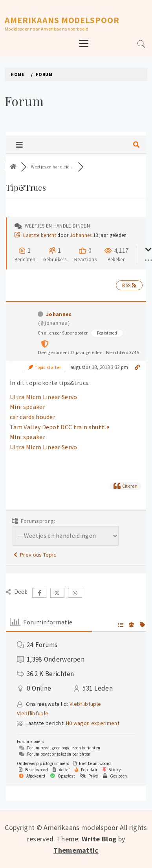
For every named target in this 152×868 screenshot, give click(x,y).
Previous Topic (35, 555)
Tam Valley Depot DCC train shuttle (60, 427)
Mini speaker (27, 407)
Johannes (81, 235)
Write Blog (99, 839)
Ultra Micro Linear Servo (44, 397)
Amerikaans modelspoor (62, 20)
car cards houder (33, 417)
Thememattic (76, 850)
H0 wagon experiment (93, 723)
